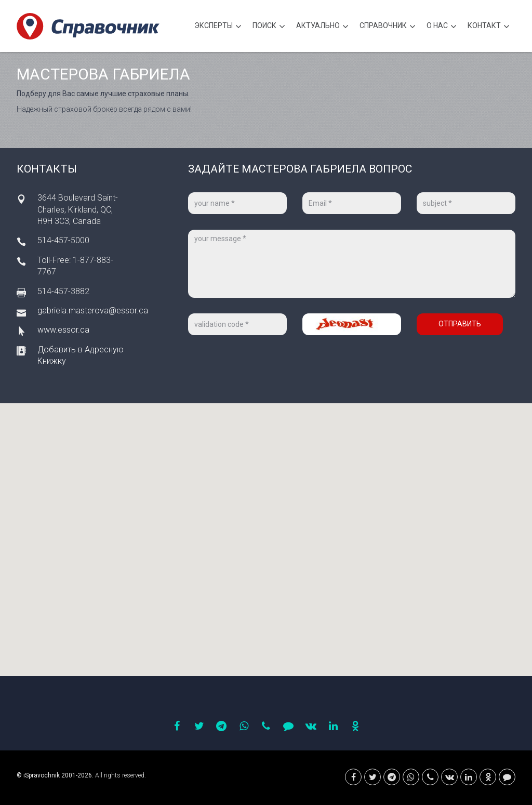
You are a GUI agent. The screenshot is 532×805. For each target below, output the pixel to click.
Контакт (489, 27)
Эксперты (218, 27)
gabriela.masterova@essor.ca (93, 311)
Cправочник (388, 27)
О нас (442, 27)
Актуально (322, 27)
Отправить (460, 324)
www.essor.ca (63, 330)
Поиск (269, 27)
